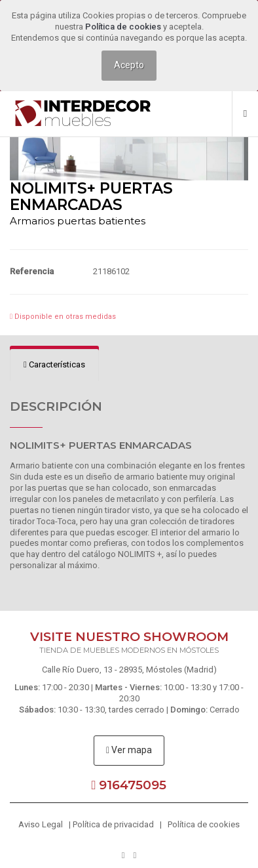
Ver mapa (129, 750)
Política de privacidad (113, 824)
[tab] (54, 365)
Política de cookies (124, 27)
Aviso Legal (41, 824)
